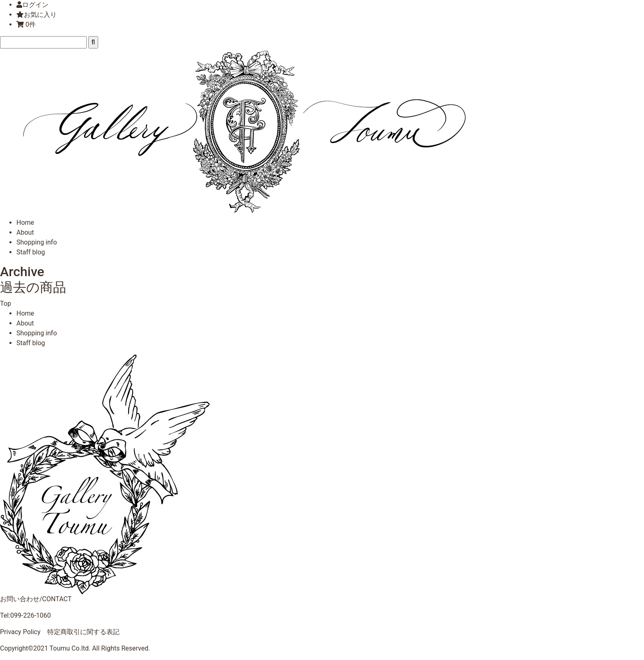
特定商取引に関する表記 (83, 632)
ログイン (35, 5)
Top (6, 303)
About (25, 232)
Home (25, 223)
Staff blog (31, 252)
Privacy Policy (20, 632)
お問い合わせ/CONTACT (36, 599)
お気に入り (37, 15)
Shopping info (37, 242)
